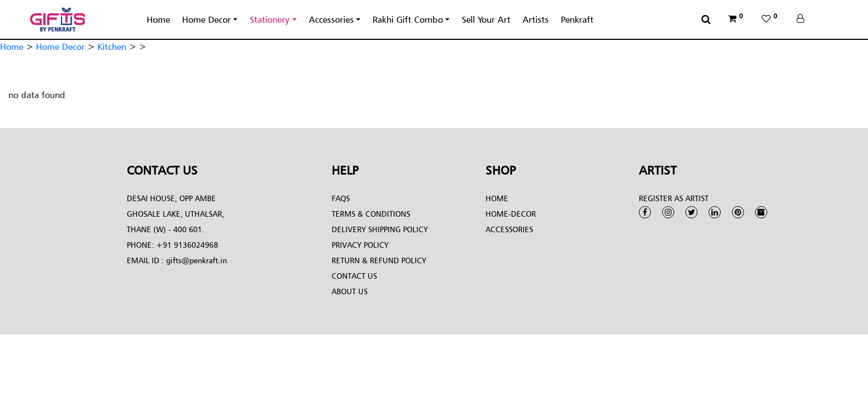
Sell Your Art (486, 19)
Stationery (270, 19)
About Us (350, 291)
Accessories (331, 19)
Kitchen (112, 47)
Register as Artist (674, 198)
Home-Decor (511, 214)
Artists (536, 19)
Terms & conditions (371, 214)
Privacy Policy (360, 245)
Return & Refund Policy (379, 260)
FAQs (341, 198)
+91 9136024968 (186, 245)
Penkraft (577, 19)
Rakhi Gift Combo (408, 19)
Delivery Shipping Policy (380, 229)
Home (158, 19)
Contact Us (354, 276)
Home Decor (206, 19)
